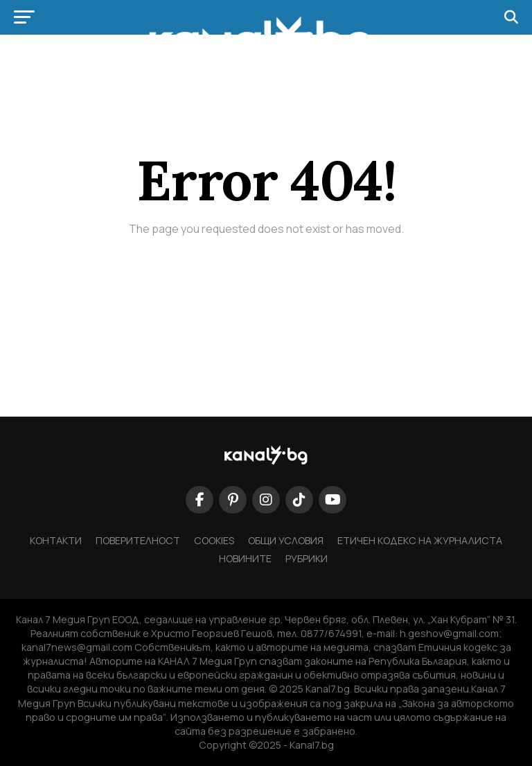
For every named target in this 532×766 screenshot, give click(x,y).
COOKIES (214, 540)
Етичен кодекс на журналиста (420, 540)
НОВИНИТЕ (245, 558)
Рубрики (307, 558)
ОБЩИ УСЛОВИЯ (286, 540)
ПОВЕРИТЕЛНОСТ (138, 540)
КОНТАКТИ (56, 540)
